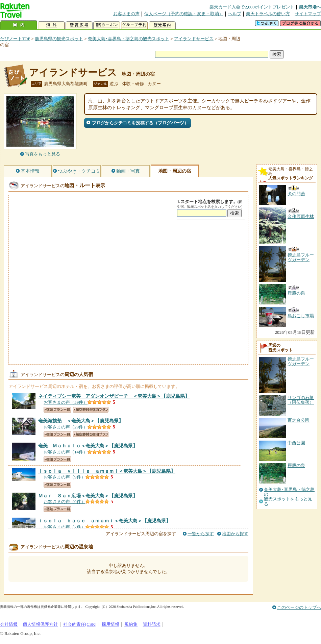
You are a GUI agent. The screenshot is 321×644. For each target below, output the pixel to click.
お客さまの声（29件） (66, 427)
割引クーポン (107, 25)
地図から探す (235, 534)
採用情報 (110, 624)
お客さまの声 (126, 14)
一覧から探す (201, 534)
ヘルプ (235, 14)
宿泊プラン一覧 (57, 410)
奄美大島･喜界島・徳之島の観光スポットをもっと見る (289, 497)
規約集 (131, 624)
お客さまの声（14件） (66, 452)
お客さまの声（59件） (66, 402)
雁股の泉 (296, 465)
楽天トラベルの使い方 (268, 14)
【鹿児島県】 (114, 396)
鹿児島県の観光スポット (59, 39)
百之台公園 (299, 420)
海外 (51, 25)
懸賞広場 (79, 25)
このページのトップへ (299, 607)
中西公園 (296, 443)
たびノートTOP (15, 39)
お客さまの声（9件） (65, 477)
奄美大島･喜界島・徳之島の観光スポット (129, 39)
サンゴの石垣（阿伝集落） (301, 400)
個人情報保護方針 (40, 624)
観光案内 (162, 25)
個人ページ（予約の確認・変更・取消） (184, 14)
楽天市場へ (310, 7)
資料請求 (152, 624)
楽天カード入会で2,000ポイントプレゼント (252, 7)
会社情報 (9, 624)
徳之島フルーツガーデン (301, 361)
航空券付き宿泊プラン (91, 410)
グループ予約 (134, 25)
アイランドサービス (194, 39)
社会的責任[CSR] (80, 624)
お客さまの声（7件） (65, 527)
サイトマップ (308, 14)
